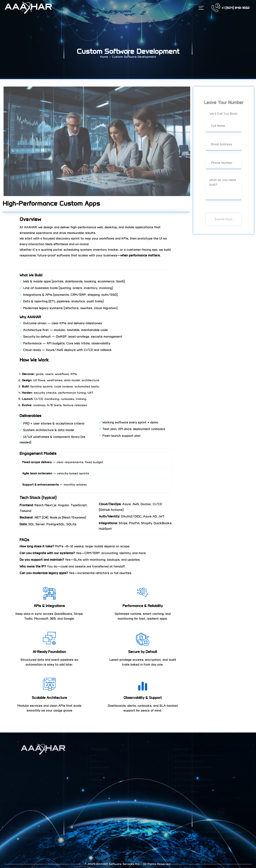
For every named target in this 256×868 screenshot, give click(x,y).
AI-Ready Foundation (49, 652)
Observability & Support (143, 698)
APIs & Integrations (49, 606)
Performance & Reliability (143, 606)
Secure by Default (143, 652)
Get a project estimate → (38, 367)
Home (104, 57)
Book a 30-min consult (37, 263)
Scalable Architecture (49, 698)
